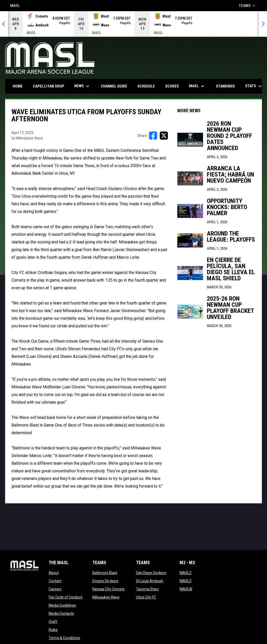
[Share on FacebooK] (153, 136)
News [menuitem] (83, 86)
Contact (55, 581)
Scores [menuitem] (172, 86)
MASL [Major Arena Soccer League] (15, 6)
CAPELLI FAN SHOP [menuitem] (50, 86)
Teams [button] (248, 6)
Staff (53, 622)
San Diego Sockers (151, 573)
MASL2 (185, 573)
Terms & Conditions (64, 638)
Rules (53, 630)
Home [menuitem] (18, 86)
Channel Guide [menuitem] (114, 86)
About (54, 573)
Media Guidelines (62, 605)
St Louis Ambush (150, 581)
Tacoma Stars (147, 589)
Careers (55, 589)
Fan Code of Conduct (65, 597)
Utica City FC (146, 597)
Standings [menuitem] (225, 86)
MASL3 (185, 581)
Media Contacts (61, 613)
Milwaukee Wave (106, 597)
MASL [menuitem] (197, 86)
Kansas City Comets (109, 589)
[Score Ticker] (133, 24)
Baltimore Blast (105, 573)
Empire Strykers (105, 581)
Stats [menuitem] (254, 86)
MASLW (186, 589)
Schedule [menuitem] (146, 86)
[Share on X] (164, 136)
